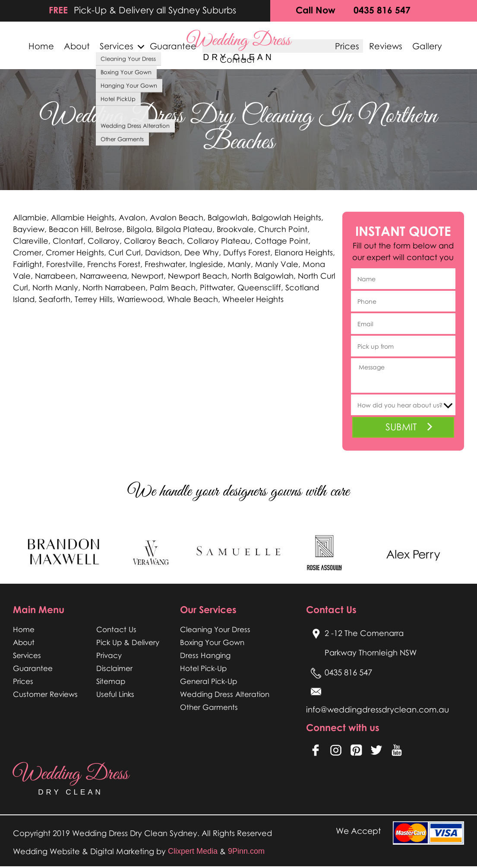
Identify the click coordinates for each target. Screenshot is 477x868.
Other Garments (209, 707)
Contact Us (116, 629)
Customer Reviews (45, 694)
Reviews (390, 47)
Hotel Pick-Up (204, 668)
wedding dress (239, 45)
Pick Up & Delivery (128, 642)
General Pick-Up (209, 681)
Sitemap (111, 681)
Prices (351, 47)
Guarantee (168, 47)
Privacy (109, 655)
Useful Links (115, 694)
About (73, 47)
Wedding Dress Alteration (225, 694)
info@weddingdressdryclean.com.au (379, 711)
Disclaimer (114, 668)
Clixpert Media (193, 853)
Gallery (431, 47)
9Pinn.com (246, 853)
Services (112, 47)
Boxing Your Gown (212, 642)
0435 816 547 (382, 10)
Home (37, 47)
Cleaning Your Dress (215, 629)
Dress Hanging (205, 655)
